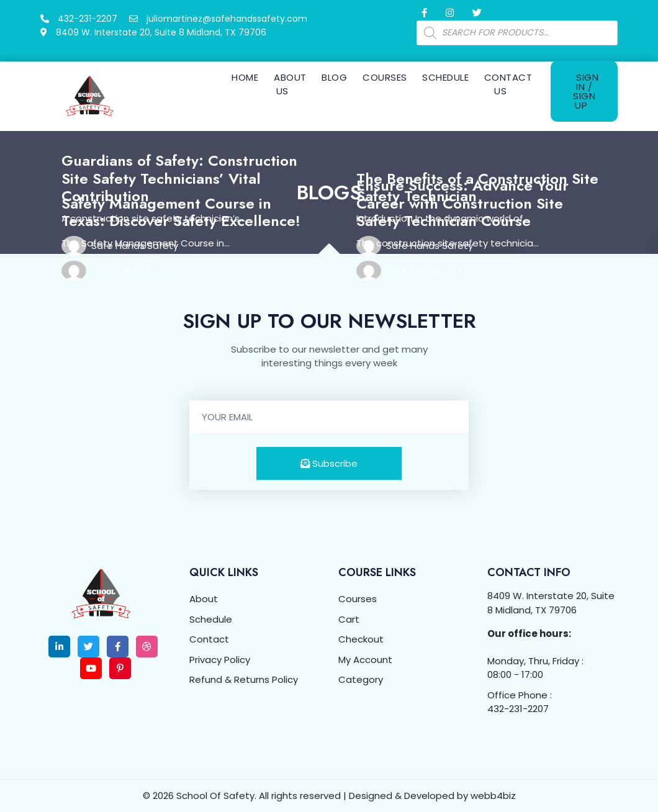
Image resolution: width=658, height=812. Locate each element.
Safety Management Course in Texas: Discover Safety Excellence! (181, 212)
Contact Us (508, 84)
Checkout (361, 639)
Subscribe (329, 463)
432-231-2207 (518, 709)
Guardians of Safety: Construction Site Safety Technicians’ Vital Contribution (179, 178)
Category (361, 679)
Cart (349, 619)
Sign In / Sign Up (586, 91)
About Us (290, 84)
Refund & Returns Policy (244, 679)
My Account (365, 660)
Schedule (445, 77)
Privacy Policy (220, 660)
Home (245, 77)
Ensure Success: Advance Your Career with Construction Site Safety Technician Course (462, 203)
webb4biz (493, 796)
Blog (334, 77)
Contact (209, 639)
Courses (385, 77)
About (204, 599)
